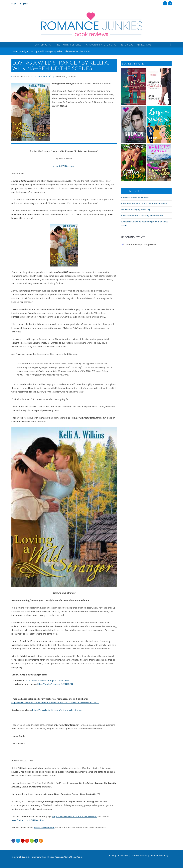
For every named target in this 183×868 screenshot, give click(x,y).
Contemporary (44, 45)
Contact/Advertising (160, 856)
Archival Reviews (140, 856)
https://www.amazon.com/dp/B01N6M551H (47, 680)
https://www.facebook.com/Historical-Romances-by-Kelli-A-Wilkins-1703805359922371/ (55, 702)
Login (14, 4)
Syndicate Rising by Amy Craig (136, 210)
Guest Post (61, 76)
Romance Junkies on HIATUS (135, 198)
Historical (126, 45)
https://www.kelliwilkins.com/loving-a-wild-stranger (57, 710)
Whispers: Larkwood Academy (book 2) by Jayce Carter (145, 223)
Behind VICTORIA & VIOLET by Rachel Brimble (144, 204)
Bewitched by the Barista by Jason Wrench (142, 216)
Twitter (170, 3)
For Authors (123, 856)
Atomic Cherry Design (73, 857)
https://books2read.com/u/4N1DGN (55, 684)
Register (24, 4)
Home (111, 856)
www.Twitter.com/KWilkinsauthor (28, 820)
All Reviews (144, 45)
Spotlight (72, 76)
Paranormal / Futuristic (100, 45)
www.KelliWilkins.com (64, 166)
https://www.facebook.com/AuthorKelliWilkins (74, 816)
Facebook (165, 3)
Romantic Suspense (69, 45)
